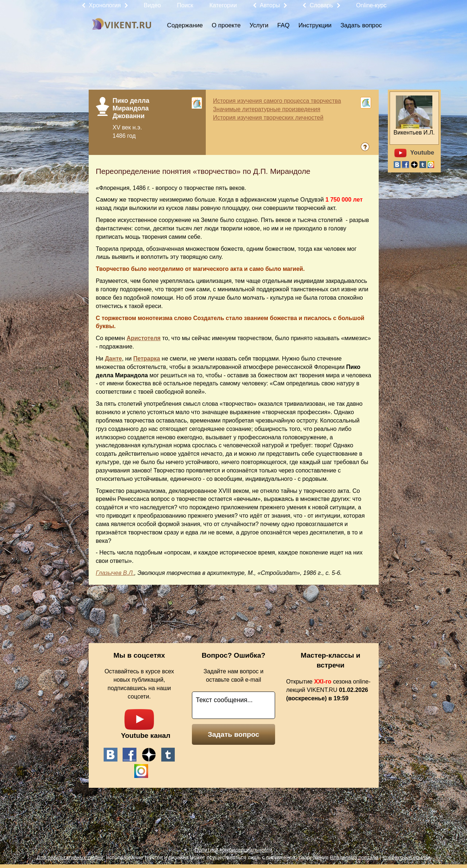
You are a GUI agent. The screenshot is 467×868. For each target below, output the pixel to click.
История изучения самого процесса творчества (277, 101)
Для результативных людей (70, 857)
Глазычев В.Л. (115, 573)
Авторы (270, 5)
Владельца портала (354, 857)
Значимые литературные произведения (267, 109)
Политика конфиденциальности (233, 850)
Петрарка (146, 359)
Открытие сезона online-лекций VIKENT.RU (328, 690)
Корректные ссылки (407, 857)
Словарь (321, 5)
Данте (113, 359)
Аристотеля (144, 338)
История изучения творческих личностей (268, 118)
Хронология (105, 5)
